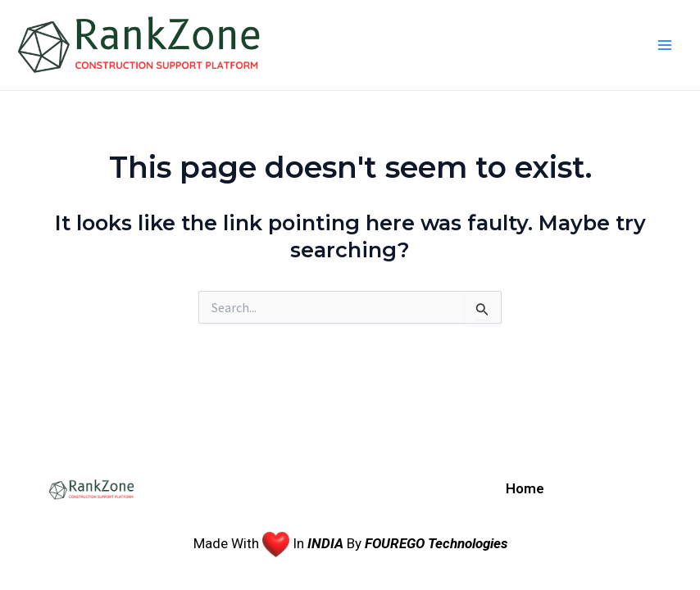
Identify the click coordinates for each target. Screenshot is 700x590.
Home (525, 488)
